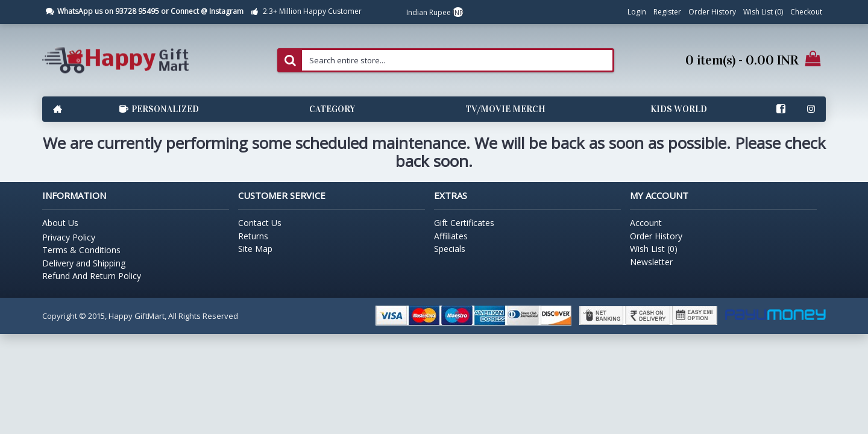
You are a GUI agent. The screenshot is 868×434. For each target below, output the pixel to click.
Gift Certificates (464, 223)
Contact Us (260, 223)
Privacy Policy (69, 237)
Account (646, 223)
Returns (253, 236)
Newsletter (651, 262)
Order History (656, 236)
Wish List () (654, 249)
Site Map (255, 249)
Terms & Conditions (81, 250)
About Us (60, 223)
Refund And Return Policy (92, 276)
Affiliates (451, 236)
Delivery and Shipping (84, 263)
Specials (450, 249)
